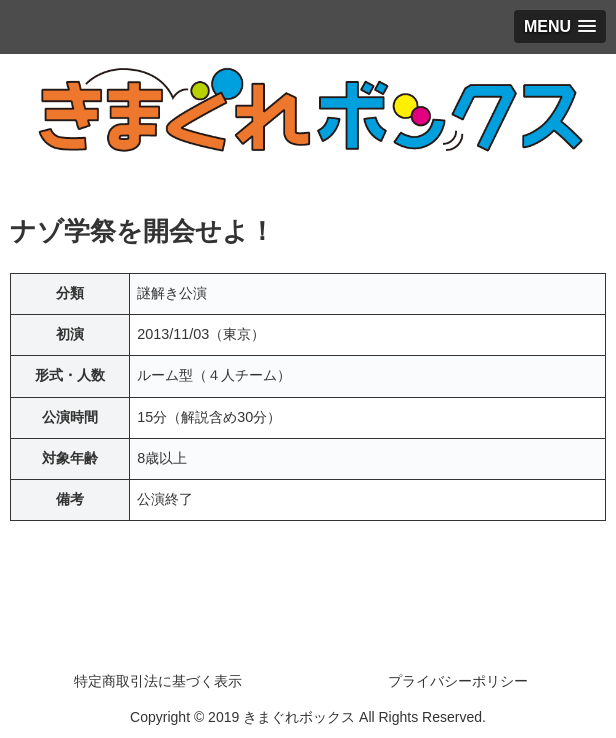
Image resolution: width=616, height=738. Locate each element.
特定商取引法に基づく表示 (158, 681)
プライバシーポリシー (458, 681)
